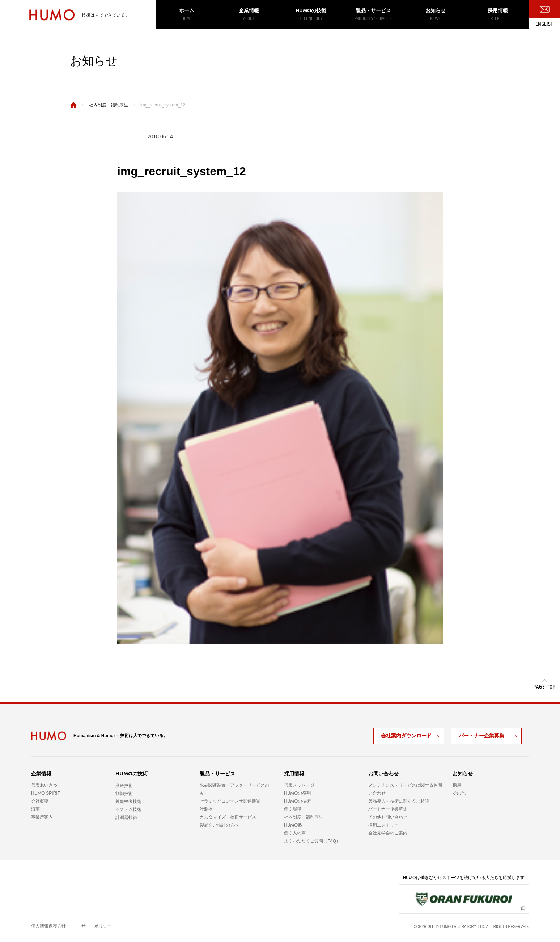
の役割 (297, 793)
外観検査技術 (128, 802)
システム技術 (128, 809)
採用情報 (498, 14)
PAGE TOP (544, 687)
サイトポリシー (97, 926)
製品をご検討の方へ (219, 825)
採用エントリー (383, 825)
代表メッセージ (299, 785)
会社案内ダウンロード (406, 736)
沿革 (35, 809)
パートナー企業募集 (481, 736)
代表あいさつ (44, 785)
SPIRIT (46, 793)
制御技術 (124, 794)
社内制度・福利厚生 (304, 817)
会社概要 (40, 801)
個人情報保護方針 (48, 926)
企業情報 (249, 14)
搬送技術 (124, 786)
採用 (457, 785)
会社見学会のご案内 (388, 833)
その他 (459, 793)
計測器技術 (126, 817)
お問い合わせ (383, 774)
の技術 (311, 14)
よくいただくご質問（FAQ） (312, 841)
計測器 (206, 809)
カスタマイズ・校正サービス (228, 817)
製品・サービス (373, 14)
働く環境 (293, 809)
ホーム (187, 14)
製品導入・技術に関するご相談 (399, 801)
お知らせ (436, 14)
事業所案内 (42, 817)
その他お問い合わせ (388, 817)
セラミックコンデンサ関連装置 (230, 801)
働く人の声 (295, 833)
